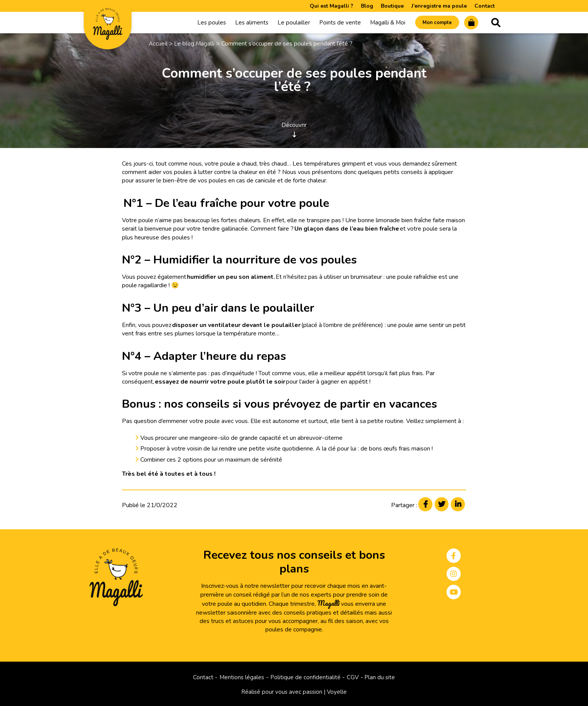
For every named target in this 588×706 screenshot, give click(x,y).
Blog (367, 6)
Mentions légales (240, 677)
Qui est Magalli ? (331, 6)
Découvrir (294, 130)
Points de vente (330, 23)
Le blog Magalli (195, 45)
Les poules (202, 23)
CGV (354, 677)
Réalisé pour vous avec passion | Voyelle (294, 692)
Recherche (496, 23)
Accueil (158, 45)
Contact (485, 6)
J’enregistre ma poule (439, 6)
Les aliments (242, 23)
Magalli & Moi (378, 23)
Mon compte (431, 24)
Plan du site (382, 677)
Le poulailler (284, 23)
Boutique (392, 6)
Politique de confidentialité (305, 677)
